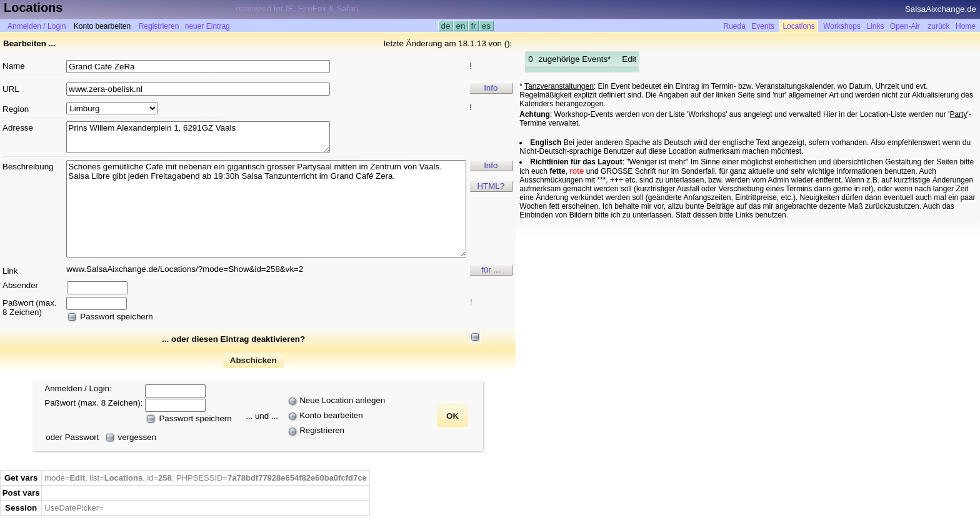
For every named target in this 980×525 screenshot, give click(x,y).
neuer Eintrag (207, 26)
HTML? (491, 186)
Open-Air (905, 26)
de (446, 26)
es (486, 26)
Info (491, 88)
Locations (798, 26)
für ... (491, 270)
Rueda (735, 26)
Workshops (842, 26)
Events (763, 26)
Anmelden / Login (37, 26)
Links (875, 26)
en (461, 26)
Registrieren (159, 26)
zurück (938, 26)
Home (966, 26)
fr (474, 26)
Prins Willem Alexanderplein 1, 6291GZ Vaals (198, 137)
